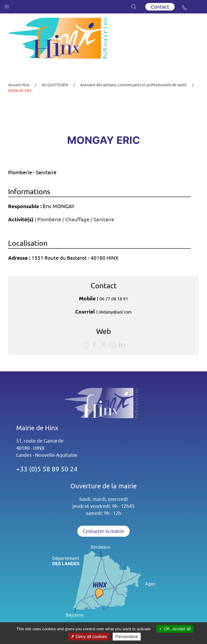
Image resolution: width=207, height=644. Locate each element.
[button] (7, 5)
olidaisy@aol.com (115, 312)
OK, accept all (175, 629)
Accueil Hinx (19, 85)
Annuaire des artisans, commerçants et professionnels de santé (133, 85)
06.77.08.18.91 (114, 299)
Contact (160, 7)
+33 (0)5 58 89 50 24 (47, 469)
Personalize (127, 637)
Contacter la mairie (103, 531)
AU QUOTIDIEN (55, 85)
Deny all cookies (89, 637)
